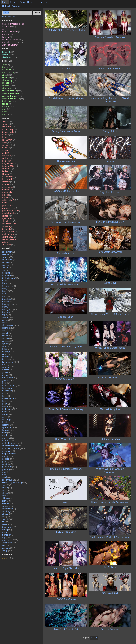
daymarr (9, 145)
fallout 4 (8, 52)
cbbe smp (9, 88)
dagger (8, 346)
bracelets (8, 299)
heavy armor (10, 399)
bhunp (8, 67)
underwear (10, 540)
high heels (10, 409)
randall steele (10, 213)
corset (8, 333)
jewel (6, 417)
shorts (8, 496)
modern (8, 438)
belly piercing (10, 278)
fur (6, 364)
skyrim (8, 55)
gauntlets (9, 367)
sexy (7, 485)
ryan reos (9, 218)
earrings (9, 351)
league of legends (13, 40)
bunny (7, 307)
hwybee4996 (10, 163)
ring (6, 472)
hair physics (10, 388)
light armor (9, 427)
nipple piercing (11, 454)
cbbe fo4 (8, 83)
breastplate (10, 304)
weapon (9, 548)
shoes (8, 493)
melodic (9, 182)
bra (6, 296)
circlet (8, 320)
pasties (8, 464)
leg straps (9, 420)
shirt (6, 490)
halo (6, 393)
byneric (8, 137)
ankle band (9, 260)
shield (7, 488)
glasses (8, 370)
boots (7, 291)
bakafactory (10, 129)
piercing (8, 469)
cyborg (7, 344)
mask (7, 435)
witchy (7, 242)
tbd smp (9, 106)
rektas (8, 216)
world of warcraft (12, 45)
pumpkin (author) (12, 211)
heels (7, 401)
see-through (11, 480)
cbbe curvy (9, 80)
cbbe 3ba (10, 78)
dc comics (9, 29)
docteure (8, 156)
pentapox (8, 205)
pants (7, 461)
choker (7, 317)
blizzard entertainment (14, 24)
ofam (6, 203)
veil (6, 545)
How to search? (9, 16)
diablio (7, 150)
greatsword (10, 378)
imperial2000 (10, 166)
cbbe (7, 75)
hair (7, 383)
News (48, 2)
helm (7, 404)
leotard (8, 425)
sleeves (8, 503)
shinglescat (9, 221)
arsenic (8, 124)
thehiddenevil (11, 234)
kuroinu (7, 37)
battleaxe (8, 275)
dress (7, 349)
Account (38, 2)
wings (7, 551)
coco (6, 142)
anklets (7, 262)
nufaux (7, 195)
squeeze (7, 506)
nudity (8, 456)
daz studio (9, 26)
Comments (18, 6)
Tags (23, 2)
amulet (7, 257)
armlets (8, 265)
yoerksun (9, 245)
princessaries (10, 208)
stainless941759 (11, 224)
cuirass (8, 338)
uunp (7, 114)
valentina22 (9, 237)
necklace (9, 451)
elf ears (7, 357)
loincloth (8, 430)
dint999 (7, 153)
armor (8, 268)
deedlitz (8, 148)
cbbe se (9, 85)
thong (7, 530)
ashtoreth (9, 127)
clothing (9, 328)
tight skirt (8, 535)
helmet (8, 406)
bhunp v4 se (10, 72)
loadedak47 (9, 176)
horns (7, 414)
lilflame (8, 174)
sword (8, 519)
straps (7, 514)
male (7, 433)
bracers (8, 302)
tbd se (8, 104)
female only (11, 362)
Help (30, 2)
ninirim (8, 190)
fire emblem (9, 34)
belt (7, 281)
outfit (8, 558)
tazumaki (8, 229)
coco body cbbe (12, 91)
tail (6, 522)
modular (8, 440)
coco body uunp (12, 96)
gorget (7, 375)
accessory (9, 254)
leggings (8, 422)
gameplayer (9, 161)
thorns (7, 532)
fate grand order (11, 32)
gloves (8, 372)
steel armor (9, 509)
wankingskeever (11, 239)
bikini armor (9, 286)
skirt (7, 501)
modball (7, 184)
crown (7, 336)
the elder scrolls (13, 42)
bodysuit (9, 288)
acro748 (7, 121)
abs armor (8, 252)
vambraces (9, 543)
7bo (6, 64)
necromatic (9, 187)
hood (7, 412)
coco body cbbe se (13, 93)
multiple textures (13, 446)
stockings (9, 511)
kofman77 (8, 169)
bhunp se (9, 70)
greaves (8, 380)
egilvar (7, 158)
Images (14, 2)
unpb (7, 112)
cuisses (8, 341)
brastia (7, 135)
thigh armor (9, 527)
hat (6, 396)
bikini (7, 283)
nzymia (8, 197)
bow (6, 294)
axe (6, 270)
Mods (5, 2)
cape (6, 315)
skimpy (8, 498)
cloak (7, 323)
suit (6, 516)
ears (6, 354)
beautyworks (10, 132)
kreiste (7, 171)
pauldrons (10, 467)
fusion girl (9, 101)
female (9, 359)
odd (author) (10, 200)
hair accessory (11, 385)
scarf (7, 477)
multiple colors (12, 443)
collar (7, 330)
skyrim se (10, 57)
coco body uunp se (13, 99)
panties (8, 459)
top (6, 537)
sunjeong (9, 226)
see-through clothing (15, 482)
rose (6, 475)
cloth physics (11, 325)
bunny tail (8, 312)
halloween (8, 391)
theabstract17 (10, 232)
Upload (6, 6)
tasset (7, 524)
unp (7, 109)
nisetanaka (9, 192)
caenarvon (9, 140)
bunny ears (9, 309)
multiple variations (13, 448)
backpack (9, 273)
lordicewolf (9, 179)
